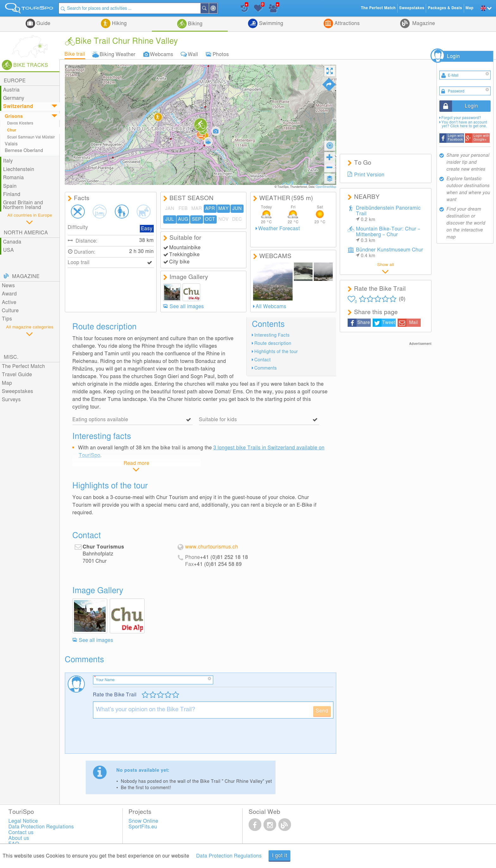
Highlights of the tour (276, 352)
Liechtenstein (19, 169)
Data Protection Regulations (229, 856)
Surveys (11, 400)
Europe (15, 81)
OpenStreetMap (326, 187)
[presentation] (141, 738)
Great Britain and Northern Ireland (23, 205)
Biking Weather (118, 54)
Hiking (119, 23)
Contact (263, 360)
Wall (193, 54)
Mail (413, 323)
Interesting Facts (272, 335)
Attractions (347, 23)
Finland (12, 194)
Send (322, 711)
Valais (11, 144)
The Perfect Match (24, 366)
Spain (10, 186)
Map (7, 383)
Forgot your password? (461, 118)
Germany (14, 98)
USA (9, 250)
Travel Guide (17, 375)
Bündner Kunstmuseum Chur (389, 253)
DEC (237, 219)
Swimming (270, 23)
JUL (170, 219)
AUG (183, 219)
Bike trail (75, 54)
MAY (223, 209)
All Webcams (271, 307)
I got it (279, 856)
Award (9, 294)
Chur (12, 130)
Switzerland (18, 106)
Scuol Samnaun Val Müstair (31, 137)
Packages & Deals (445, 8)
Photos (221, 54)
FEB (183, 209)
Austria (12, 90)
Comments (266, 368)
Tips (7, 319)
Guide (43, 23)
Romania (14, 178)
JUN (237, 209)
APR (210, 209)
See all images (187, 307)
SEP (197, 219)
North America (26, 233)
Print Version (369, 175)
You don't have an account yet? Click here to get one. (464, 124)
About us (19, 838)
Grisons (14, 116)
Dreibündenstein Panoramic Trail (388, 214)
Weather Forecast (279, 229)
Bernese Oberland (24, 151)
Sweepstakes (18, 391)
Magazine (423, 23)
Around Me (217, 9)
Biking (195, 24)
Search (209, 8)
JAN (170, 209)
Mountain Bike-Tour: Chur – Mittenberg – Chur (388, 235)
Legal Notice (23, 821)
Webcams (162, 54)
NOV (223, 219)
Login (453, 56)
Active (9, 302)
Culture (10, 311)
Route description (273, 343)
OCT (210, 219)
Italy (8, 161)
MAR (197, 209)
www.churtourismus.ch (211, 547)
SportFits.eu (143, 827)
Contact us (21, 833)
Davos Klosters (20, 123)
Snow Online (143, 821)
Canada (12, 242)
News (9, 286)
